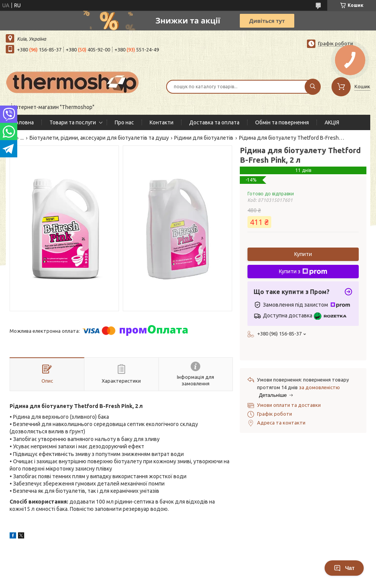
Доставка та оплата (214, 122)
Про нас (124, 122)
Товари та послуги (73, 122)
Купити (303, 254)
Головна (24, 122)
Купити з (303, 272)
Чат (344, 568)
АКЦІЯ (332, 122)
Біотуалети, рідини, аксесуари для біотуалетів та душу (99, 138)
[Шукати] (313, 87)
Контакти (162, 122)
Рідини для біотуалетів (204, 138)
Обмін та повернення (282, 122)
